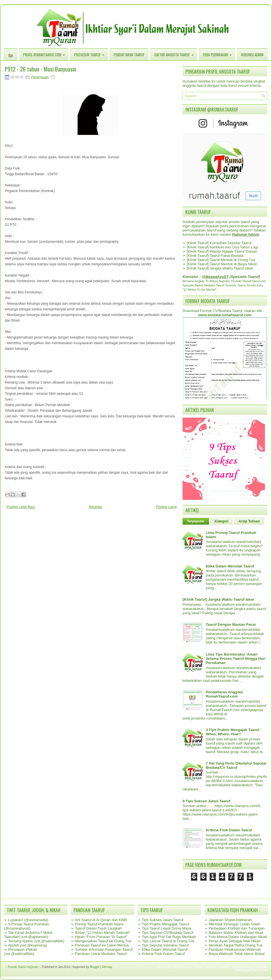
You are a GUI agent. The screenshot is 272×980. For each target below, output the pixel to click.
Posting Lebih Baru (21, 507)
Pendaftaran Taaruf (129, 55)
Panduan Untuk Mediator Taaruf (101, 954)
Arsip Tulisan (249, 521)
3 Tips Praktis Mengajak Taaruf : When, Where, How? (233, 732)
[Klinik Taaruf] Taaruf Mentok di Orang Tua (221, 260)
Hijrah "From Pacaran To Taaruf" (101, 937)
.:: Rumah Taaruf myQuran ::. (23, 967)
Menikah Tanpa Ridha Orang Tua (236, 945)
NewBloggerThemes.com (251, 970)
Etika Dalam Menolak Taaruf (230, 566)
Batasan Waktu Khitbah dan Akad (236, 933)
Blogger (95, 967)
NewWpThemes (182, 967)
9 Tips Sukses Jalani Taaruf (206, 801)
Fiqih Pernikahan (219, 53)
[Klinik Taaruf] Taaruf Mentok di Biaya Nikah (222, 264)
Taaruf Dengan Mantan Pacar (231, 624)
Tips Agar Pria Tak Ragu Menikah (169, 937)
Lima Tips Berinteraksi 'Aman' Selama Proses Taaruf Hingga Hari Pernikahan (235, 659)
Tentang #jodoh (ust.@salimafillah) (36, 941)
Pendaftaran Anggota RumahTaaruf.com (224, 694)
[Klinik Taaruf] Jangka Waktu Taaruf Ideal (220, 268)
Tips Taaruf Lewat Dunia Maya (166, 928)
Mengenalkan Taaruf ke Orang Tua (103, 941)
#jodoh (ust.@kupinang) (28, 945)
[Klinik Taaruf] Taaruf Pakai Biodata (215, 256)
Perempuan (40, 77)
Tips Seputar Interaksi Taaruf (165, 945)
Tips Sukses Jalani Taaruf (162, 920)
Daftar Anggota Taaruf (176, 53)
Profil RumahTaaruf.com (46, 53)
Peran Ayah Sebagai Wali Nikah (235, 941)
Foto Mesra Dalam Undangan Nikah (238, 937)
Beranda (96, 507)
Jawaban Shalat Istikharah (230, 920)
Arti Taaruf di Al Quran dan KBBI (101, 920)
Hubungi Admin (252, 55)
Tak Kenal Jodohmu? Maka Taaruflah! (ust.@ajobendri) (28, 935)
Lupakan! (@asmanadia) (28, 920)
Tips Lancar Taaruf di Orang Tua (168, 941)
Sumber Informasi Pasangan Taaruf (104, 949)
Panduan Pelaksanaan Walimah (235, 949)
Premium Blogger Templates (250, 967)
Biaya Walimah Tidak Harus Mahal (237, 954)
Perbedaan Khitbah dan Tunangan (237, 928)
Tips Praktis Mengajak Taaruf (165, 924)
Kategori (222, 521)
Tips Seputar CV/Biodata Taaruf (167, 933)
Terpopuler (196, 521)
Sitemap (107, 967)
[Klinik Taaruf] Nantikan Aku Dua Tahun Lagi (222, 247)
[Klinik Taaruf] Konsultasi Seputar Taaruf (219, 243)
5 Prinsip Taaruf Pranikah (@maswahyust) (27, 926)
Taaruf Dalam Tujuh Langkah (98, 928)
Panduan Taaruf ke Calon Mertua (102, 945)
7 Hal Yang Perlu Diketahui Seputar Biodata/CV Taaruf (236, 765)
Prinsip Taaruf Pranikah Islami (99, 924)
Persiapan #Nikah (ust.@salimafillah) (20, 952)
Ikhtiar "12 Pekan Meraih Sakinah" (103, 933)
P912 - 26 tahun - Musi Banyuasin (40, 69)
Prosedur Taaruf (91, 53)
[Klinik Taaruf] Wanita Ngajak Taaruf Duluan (222, 251)
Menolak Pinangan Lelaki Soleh (234, 924)
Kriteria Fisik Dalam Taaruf (229, 830)
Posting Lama (166, 507)
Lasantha (224, 967)
